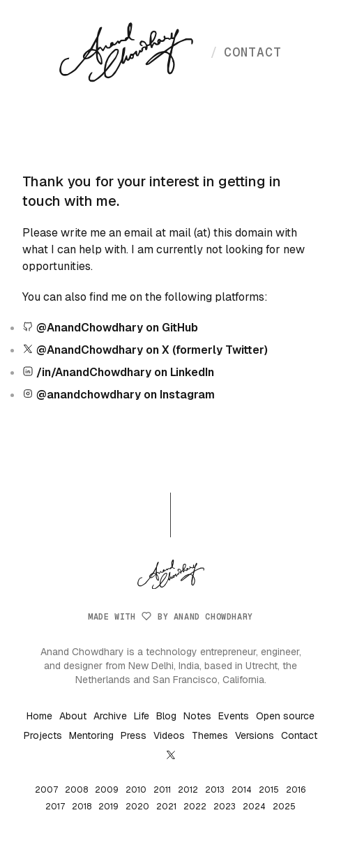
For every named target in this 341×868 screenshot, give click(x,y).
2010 (136, 790)
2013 (215, 790)
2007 (46, 790)
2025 (284, 807)
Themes (210, 735)
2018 (82, 807)
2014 (242, 790)
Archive (110, 716)
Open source (285, 716)
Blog (166, 716)
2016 (296, 790)
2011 (162, 790)
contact (246, 52)
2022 (195, 807)
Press (134, 735)
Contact (299, 735)
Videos (169, 735)
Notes (197, 716)
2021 (166, 807)
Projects (43, 735)
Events (234, 716)
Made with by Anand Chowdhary (170, 617)
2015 (269, 790)
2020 (137, 807)
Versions (255, 735)
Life (142, 716)
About (73, 716)
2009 (107, 790)
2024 (254, 807)
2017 (55, 807)
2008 (76, 790)
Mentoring (91, 735)
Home (39, 716)
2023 (225, 807)
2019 (108, 807)
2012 (188, 790)
